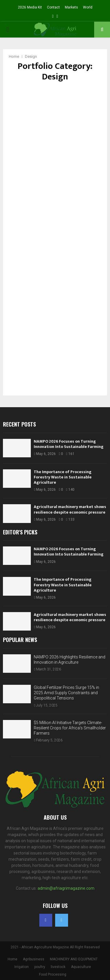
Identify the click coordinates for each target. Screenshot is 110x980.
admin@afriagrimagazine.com (66, 888)
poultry (40, 967)
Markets (71, 7)
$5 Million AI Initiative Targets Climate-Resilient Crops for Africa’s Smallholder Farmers (70, 728)
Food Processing (53, 974)
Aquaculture (81, 967)
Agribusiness (34, 959)
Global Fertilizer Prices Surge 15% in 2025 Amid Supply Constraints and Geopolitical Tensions (66, 693)
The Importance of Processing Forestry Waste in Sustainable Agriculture (63, 477)
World (88, 7)
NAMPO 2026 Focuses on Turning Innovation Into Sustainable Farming (69, 444)
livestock (58, 967)
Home (12, 959)
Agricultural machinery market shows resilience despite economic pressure (70, 509)
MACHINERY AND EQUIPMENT (74, 959)
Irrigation (22, 967)
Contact (53, 7)
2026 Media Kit (30, 7)
